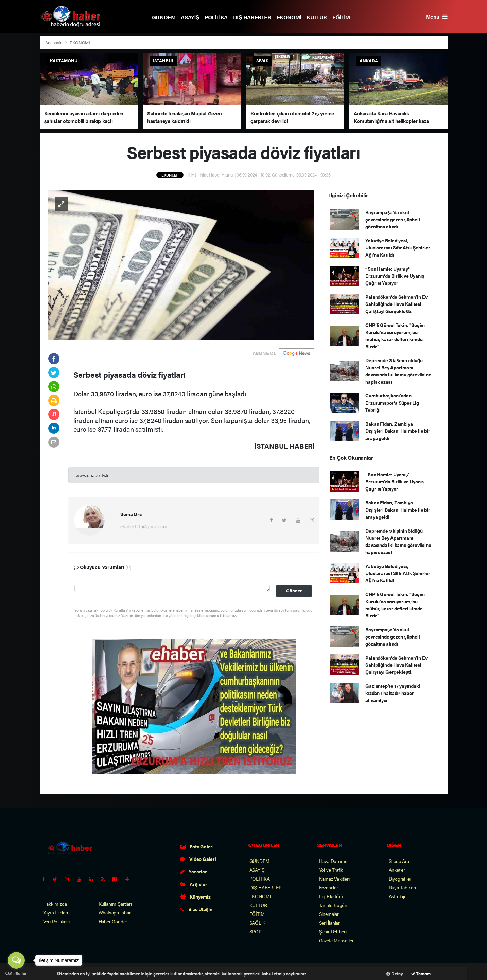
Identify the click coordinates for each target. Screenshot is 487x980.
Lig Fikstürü (331, 896)
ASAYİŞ (190, 17)
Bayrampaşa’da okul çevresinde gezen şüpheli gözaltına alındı (393, 219)
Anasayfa (54, 43)
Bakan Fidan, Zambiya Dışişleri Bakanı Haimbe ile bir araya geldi (398, 431)
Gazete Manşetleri (337, 940)
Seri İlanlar (330, 923)
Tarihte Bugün (333, 905)
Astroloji (397, 896)
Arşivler (194, 884)
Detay (395, 973)
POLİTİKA (216, 17)
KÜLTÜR (317, 17)
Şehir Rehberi (333, 931)
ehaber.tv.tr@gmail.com (144, 526)
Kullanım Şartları (115, 904)
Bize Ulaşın (196, 909)
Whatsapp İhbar (115, 912)
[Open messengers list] (16, 960)
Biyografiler (400, 879)
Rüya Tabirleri (402, 887)
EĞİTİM (341, 17)
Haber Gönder (113, 921)
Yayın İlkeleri (56, 912)
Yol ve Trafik (331, 870)
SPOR (256, 931)
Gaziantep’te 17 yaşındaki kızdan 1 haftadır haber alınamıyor (393, 693)
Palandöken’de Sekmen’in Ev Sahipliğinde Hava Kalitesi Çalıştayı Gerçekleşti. (396, 304)
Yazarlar (194, 871)
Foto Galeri (197, 846)
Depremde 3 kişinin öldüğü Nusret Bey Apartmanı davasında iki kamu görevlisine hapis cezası (398, 371)
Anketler (397, 870)
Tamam (421, 973)
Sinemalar (329, 914)
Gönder (294, 591)
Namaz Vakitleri (334, 879)
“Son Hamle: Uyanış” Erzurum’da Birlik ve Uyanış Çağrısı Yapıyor (395, 276)
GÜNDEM (164, 17)
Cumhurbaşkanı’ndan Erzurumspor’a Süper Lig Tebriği (392, 403)
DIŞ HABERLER (252, 17)
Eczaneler (329, 887)
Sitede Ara (399, 861)
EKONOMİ (289, 17)
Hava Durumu (333, 861)
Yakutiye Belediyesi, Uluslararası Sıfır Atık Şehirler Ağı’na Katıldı (398, 247)
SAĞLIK (258, 923)
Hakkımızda (55, 904)
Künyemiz (196, 896)
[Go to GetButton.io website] (16, 973)
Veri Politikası (57, 921)
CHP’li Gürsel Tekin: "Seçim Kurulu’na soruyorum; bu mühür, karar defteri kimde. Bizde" (395, 336)
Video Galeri (198, 859)
